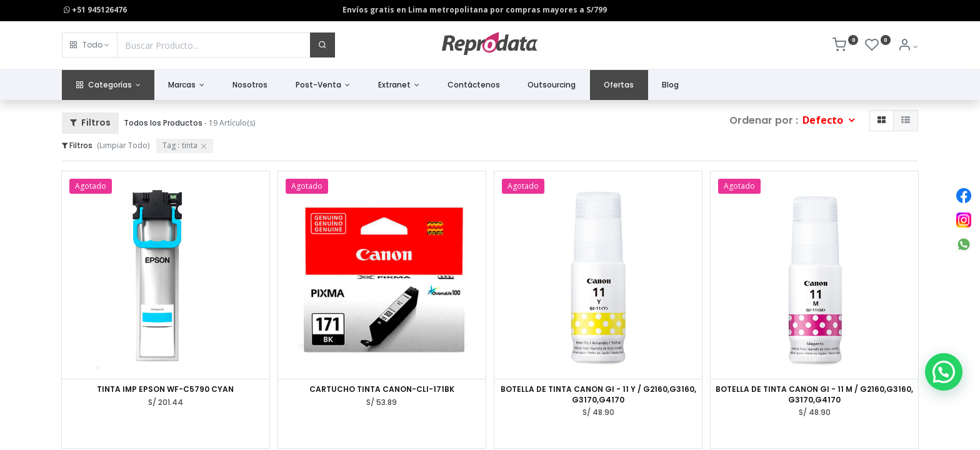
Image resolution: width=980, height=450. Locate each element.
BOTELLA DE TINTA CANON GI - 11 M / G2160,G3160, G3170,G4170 (814, 395)
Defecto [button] (824, 120)
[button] (90, 45)
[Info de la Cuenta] (908, 47)
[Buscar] (322, 45)
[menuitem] (250, 85)
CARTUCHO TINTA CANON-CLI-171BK (382, 389)
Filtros (90, 122)
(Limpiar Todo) (123, 145)
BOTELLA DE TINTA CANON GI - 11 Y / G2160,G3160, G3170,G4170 (598, 395)
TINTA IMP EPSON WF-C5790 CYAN (165, 389)
